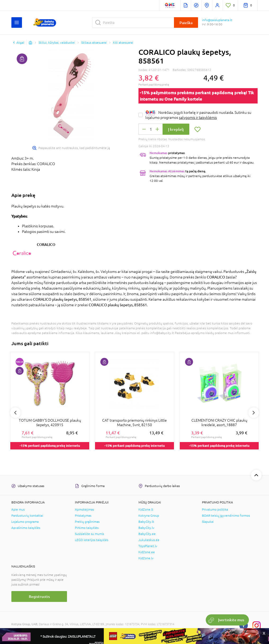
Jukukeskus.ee (149, 540)
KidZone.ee (147, 552)
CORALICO (46, 244)
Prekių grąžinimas (87, 522)
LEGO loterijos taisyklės (92, 540)
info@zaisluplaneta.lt (217, 20)
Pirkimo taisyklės (87, 528)
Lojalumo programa (25, 522)
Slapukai (208, 522)
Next (254, 413)
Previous (15, 413)
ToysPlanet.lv (148, 546)
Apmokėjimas (84, 510)
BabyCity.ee (147, 534)
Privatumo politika (215, 510)
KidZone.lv (146, 558)
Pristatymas (83, 516)
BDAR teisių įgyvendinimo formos (226, 516)
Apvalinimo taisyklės (26, 528)
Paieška (186, 23)
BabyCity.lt (146, 522)
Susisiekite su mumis (89, 534)
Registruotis (39, 596)
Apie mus (18, 510)
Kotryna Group (149, 516)
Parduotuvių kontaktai (27, 516)
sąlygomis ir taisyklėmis (198, 118)
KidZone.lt (146, 510)
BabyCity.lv (146, 528)
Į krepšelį (176, 129)
